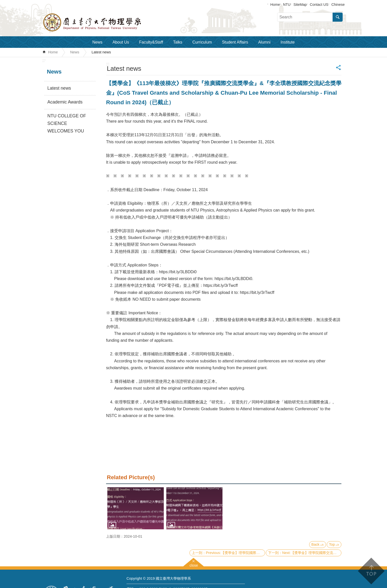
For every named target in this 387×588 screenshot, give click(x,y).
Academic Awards (65, 102)
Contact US (319, 5)
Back (315, 544)
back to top (371, 571)
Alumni (264, 42)
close (194, 565)
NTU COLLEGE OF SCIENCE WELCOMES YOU (67, 123)
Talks (178, 42)
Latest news (101, 52)
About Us (121, 42)
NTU (287, 5)
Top (332, 544)
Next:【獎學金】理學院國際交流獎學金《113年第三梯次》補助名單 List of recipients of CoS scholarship (312, 553)
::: (44, 61)
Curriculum (202, 42)
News (97, 42)
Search (338, 17)
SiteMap (300, 5)
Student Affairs (235, 42)
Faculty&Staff (151, 42)
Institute (288, 42)
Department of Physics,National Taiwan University (105, 22)
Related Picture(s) (131, 477)
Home (275, 5)
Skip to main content (3, 3)
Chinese (338, 5)
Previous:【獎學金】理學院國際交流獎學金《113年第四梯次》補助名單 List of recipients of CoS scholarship (235, 553)
